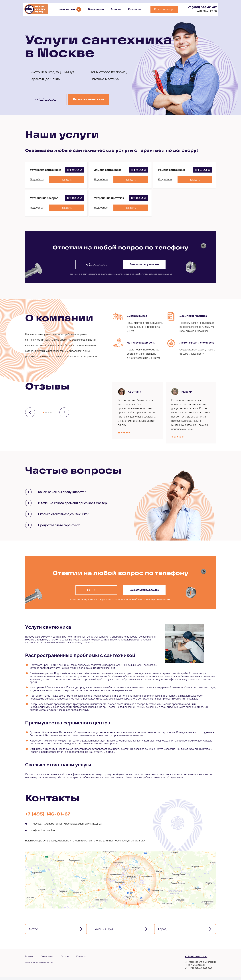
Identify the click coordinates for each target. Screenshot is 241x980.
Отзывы (116, 9)
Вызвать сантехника (90, 99)
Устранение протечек (109, 198)
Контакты (135, 9)
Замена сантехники (108, 170)
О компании (96, 9)
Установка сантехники (46, 170)
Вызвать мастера (164, 9)
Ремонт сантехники (172, 170)
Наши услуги (66, 9)
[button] (43, 412)
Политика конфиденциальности (39, 965)
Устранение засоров (44, 198)
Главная (29, 960)
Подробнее (37, 180)
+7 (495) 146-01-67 (202, 8)
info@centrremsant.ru (43, 830)
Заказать (66, 180)
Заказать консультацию (145, 264)
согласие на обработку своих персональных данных (147, 274)
